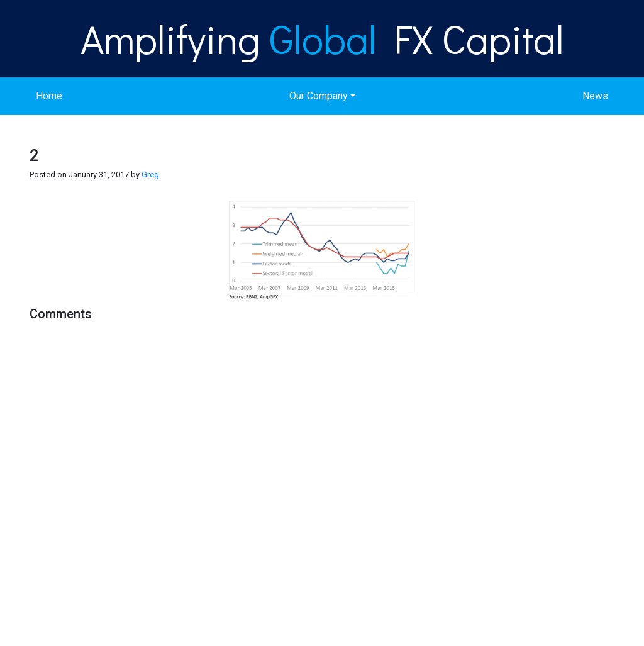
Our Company (319, 96)
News (595, 96)
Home (49, 96)
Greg (150, 175)
